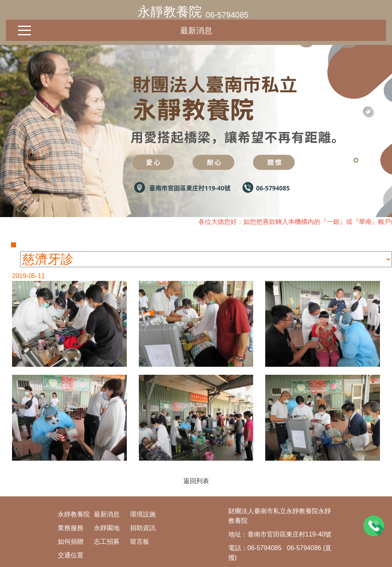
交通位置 (71, 555)
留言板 (140, 542)
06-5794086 (304, 548)
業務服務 (71, 528)
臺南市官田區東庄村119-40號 (290, 534)
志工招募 (107, 542)
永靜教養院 (170, 12)
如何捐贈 (71, 542)
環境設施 (143, 514)
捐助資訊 (143, 528)
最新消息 (196, 30)
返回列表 (196, 481)
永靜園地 (107, 528)
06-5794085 (227, 15)
